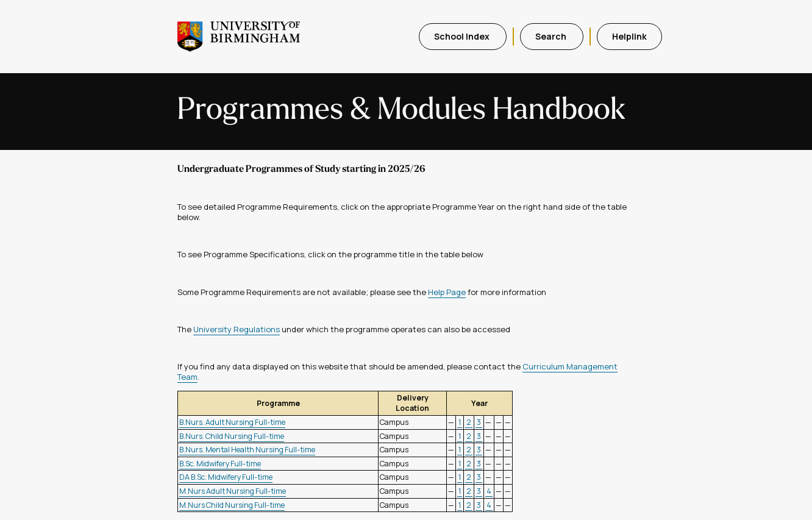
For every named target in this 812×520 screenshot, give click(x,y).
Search (552, 36)
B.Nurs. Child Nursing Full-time (232, 436)
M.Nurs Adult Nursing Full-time (233, 491)
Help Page (447, 292)
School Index (463, 36)
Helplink (629, 36)
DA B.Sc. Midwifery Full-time (226, 477)
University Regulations (237, 329)
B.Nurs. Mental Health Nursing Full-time (247, 450)
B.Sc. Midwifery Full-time (220, 464)
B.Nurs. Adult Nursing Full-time (232, 422)
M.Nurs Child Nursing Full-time (232, 505)
